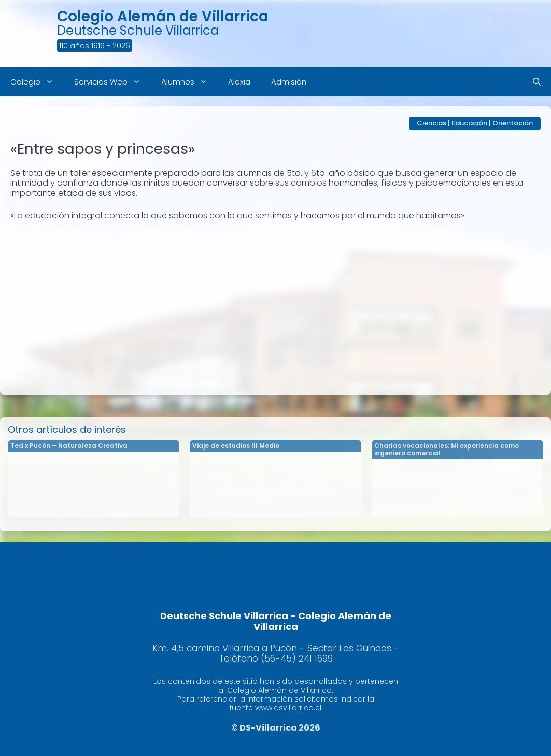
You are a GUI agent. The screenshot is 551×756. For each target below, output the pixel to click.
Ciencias (432, 123)
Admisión (289, 82)
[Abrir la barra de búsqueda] (537, 82)
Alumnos (189, 82)
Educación (469, 123)
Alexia (239, 82)
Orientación (513, 123)
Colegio (37, 82)
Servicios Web (112, 82)
